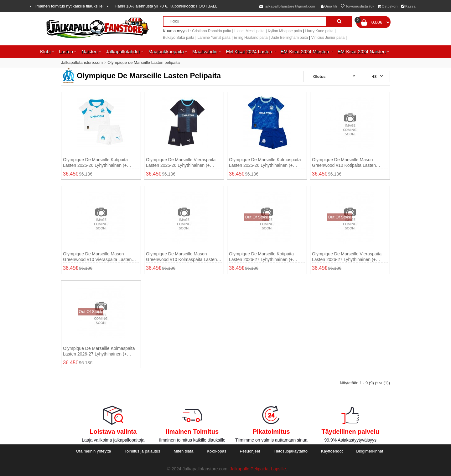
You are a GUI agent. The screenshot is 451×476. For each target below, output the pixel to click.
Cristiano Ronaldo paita (212, 31)
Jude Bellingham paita (289, 38)
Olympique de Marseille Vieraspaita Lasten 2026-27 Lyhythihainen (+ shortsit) (347, 257)
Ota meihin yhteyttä (93, 451)
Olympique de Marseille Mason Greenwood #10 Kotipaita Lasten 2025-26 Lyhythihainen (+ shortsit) (345, 163)
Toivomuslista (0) (357, 6)
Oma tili (329, 6)
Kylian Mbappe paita (285, 31)
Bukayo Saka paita (179, 38)
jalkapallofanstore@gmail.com (287, 6)
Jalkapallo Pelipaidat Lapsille (258, 469)
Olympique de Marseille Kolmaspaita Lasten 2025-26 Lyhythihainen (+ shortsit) (265, 163)
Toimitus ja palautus (142, 451)
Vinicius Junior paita (328, 38)
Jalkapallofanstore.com (82, 62)
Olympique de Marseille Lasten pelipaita (144, 62)
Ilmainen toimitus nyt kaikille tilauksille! (69, 6)
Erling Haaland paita (251, 38)
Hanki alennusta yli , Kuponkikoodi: (166, 6)
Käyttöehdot (332, 451)
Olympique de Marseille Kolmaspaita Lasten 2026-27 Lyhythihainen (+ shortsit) (99, 351)
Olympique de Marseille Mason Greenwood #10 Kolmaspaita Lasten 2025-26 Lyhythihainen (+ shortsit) (181, 257)
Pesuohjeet (250, 451)
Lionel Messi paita (250, 31)
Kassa (408, 6)
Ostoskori (387, 6)
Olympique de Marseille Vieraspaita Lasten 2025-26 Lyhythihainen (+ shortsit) (181, 163)
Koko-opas (216, 451)
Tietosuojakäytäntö (290, 451)
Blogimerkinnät (370, 451)
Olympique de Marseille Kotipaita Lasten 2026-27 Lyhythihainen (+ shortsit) (261, 257)
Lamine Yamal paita (214, 38)
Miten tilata (184, 451)
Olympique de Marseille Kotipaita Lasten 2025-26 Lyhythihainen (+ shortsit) (95, 163)
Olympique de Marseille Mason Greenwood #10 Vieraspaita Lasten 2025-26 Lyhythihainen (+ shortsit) (97, 257)
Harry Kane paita (319, 31)
